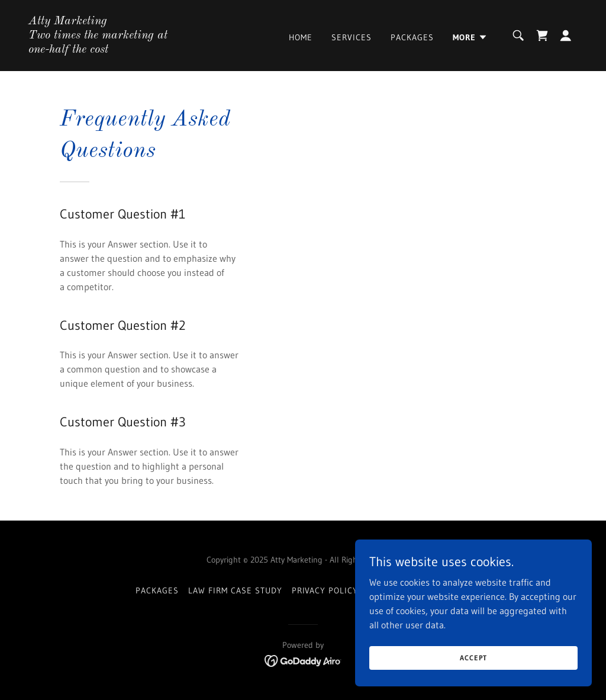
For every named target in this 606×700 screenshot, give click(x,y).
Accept (473, 658)
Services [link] (352, 37)
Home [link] (301, 37)
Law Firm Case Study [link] (235, 590)
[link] (105, 49)
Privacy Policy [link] (325, 590)
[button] (470, 37)
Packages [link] (412, 37)
